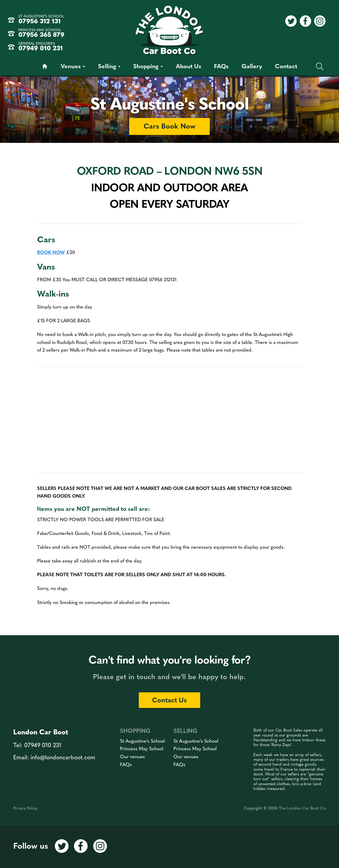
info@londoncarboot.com (63, 758)
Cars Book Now (169, 127)
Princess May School (142, 749)
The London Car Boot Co (302, 809)
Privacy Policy (25, 809)
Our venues (132, 757)
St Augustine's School (142, 741)
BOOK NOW (51, 253)
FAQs (126, 765)
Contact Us (169, 701)
